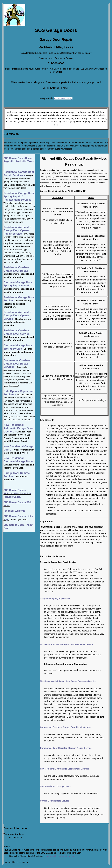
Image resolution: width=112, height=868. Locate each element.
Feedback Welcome (14, 511)
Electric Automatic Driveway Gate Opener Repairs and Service (68, 681)
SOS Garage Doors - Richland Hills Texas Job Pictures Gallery (17, 493)
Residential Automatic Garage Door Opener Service (17, 315)
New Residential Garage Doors (55, 786)
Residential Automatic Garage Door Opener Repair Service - (17, 230)
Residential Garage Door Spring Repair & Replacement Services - (19, 196)
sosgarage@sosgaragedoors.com (60, 856)
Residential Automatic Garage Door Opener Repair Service (66, 644)
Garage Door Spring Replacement (55, 599)
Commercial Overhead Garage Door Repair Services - (17, 364)
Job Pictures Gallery (63, 98)
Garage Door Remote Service (55, 801)
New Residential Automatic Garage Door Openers (65, 769)
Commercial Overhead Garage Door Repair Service (65, 727)
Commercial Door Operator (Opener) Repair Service (66, 748)
